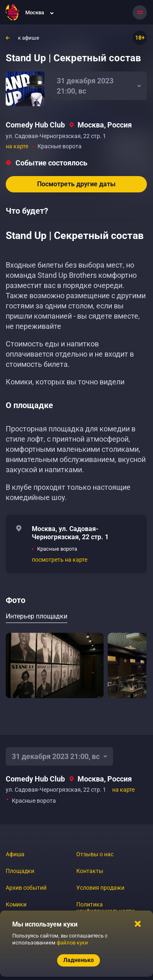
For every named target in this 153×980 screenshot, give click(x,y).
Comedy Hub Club (35, 125)
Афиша (15, 854)
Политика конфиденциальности (105, 908)
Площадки (20, 871)
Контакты (90, 871)
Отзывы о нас (95, 854)
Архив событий (26, 888)
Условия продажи (100, 888)
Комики (16, 904)
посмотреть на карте (60, 560)
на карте (17, 146)
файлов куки (72, 943)
